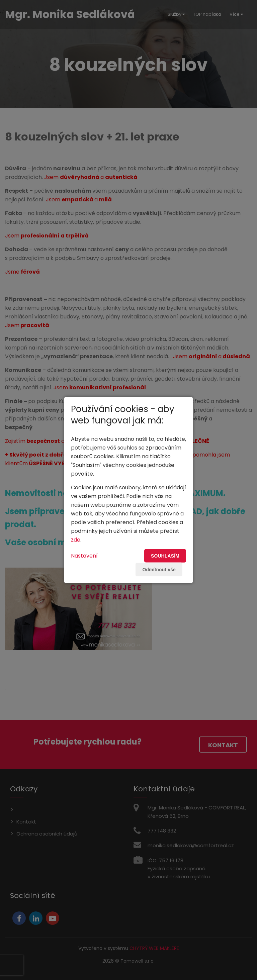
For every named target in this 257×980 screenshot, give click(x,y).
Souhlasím (165, 556)
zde (76, 539)
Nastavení (84, 555)
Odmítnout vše (159, 569)
